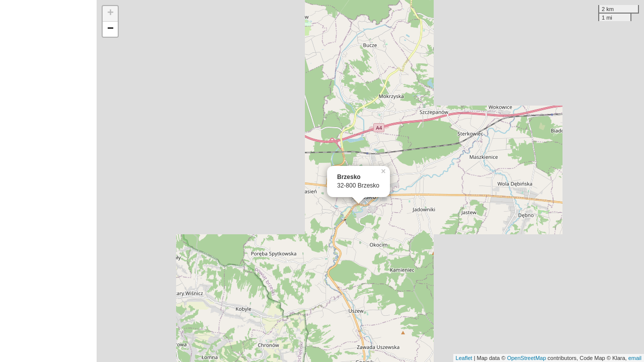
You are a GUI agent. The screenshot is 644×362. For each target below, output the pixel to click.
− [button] (110, 29)
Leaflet (464, 358)
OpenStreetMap (527, 358)
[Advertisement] (48, 181)
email (635, 358)
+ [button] (110, 14)
